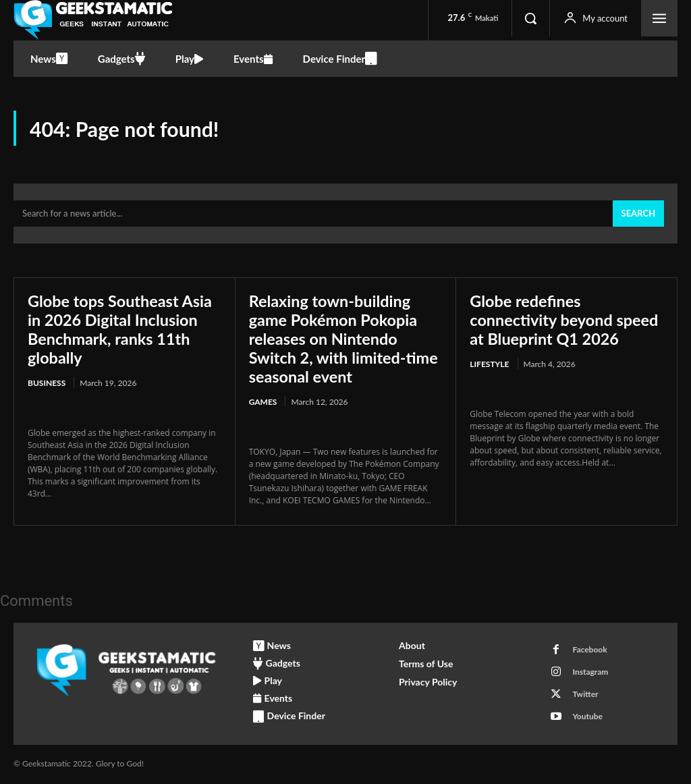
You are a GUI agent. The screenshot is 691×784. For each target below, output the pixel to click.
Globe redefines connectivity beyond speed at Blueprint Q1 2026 (566, 320)
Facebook (589, 650)
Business (47, 384)
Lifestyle (489, 365)
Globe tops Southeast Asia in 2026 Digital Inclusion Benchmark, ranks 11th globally (122, 330)
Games (263, 402)
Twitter (585, 695)
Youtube (587, 717)
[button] (530, 18)
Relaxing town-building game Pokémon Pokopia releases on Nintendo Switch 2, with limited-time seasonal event (335, 339)
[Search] (638, 215)
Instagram (590, 672)
